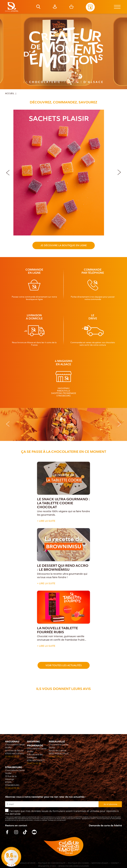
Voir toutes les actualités (64, 665)
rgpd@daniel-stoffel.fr (89, 819)
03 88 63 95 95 (12, 757)
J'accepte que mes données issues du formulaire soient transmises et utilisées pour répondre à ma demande (64, 815)
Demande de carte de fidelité (105, 826)
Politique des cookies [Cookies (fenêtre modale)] (78, 863)
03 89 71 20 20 (56, 757)
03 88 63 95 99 (12, 788)
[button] (119, 172)
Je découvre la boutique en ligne (64, 245)
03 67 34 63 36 (34, 764)
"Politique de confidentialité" (57, 820)
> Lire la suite (46, 521)
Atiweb (53, 866)
